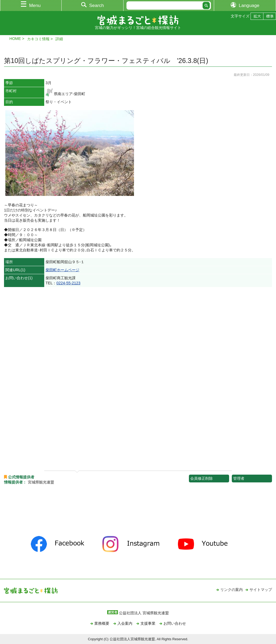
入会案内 (125, 623)
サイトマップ (261, 590)
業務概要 (102, 623)
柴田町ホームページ (62, 270)
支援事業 (148, 623)
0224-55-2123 (68, 283)
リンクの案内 (232, 590)
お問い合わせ (175, 623)
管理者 (239, 478)
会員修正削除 (202, 478)
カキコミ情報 (38, 39)
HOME (15, 39)
